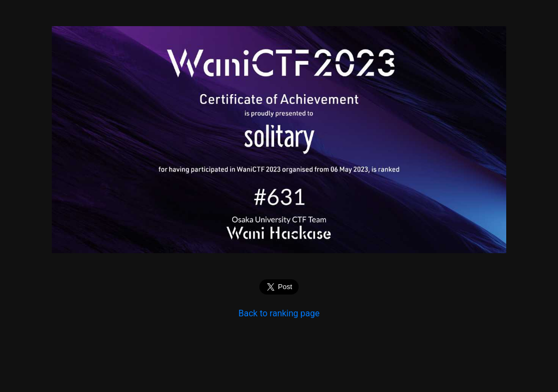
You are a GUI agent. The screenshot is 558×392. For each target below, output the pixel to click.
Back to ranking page (279, 313)
